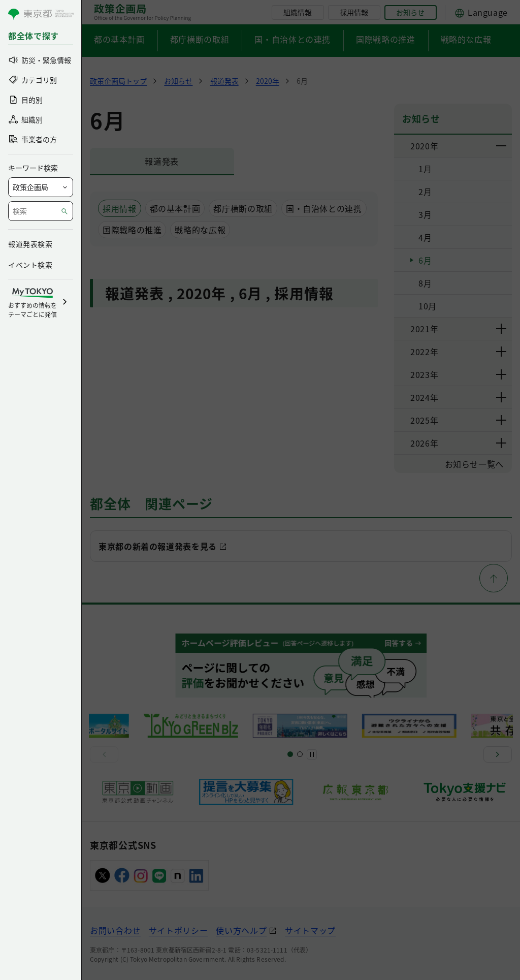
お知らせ (410, 12)
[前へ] (104, 754)
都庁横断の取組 (200, 39)
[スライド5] (300, 754)
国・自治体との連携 (292, 39)
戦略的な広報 (466, 39)
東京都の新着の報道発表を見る (158, 546)
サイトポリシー (178, 930)
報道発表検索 (30, 244)
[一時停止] (312, 754)
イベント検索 (30, 265)
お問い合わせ (115, 930)
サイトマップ (310, 930)
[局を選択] (41, 187)
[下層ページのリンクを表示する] (502, 146)
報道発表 (162, 161)
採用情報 (354, 12)
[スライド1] (290, 754)
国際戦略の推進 (385, 39)
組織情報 (298, 12)
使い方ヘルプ (241, 930)
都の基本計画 (119, 39)
